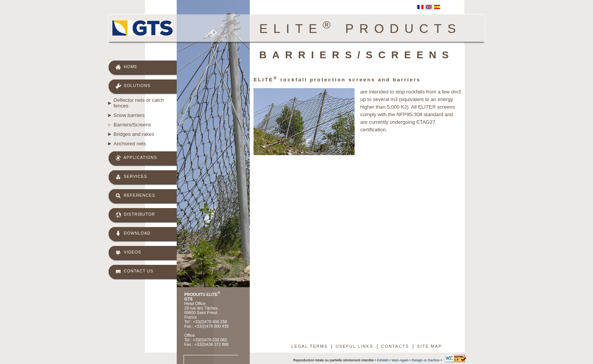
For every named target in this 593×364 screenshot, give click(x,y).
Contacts (395, 346)
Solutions (133, 86)
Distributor (135, 215)
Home (126, 67)
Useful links (354, 346)
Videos (128, 253)
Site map (430, 346)
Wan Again (400, 360)
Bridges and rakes (134, 134)
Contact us (134, 271)
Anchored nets (130, 144)
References (135, 196)
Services (131, 177)
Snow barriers (129, 115)
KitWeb (383, 360)
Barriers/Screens (132, 125)
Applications (136, 158)
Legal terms (310, 346)
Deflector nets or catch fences (139, 103)
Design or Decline (426, 360)
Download (133, 234)
